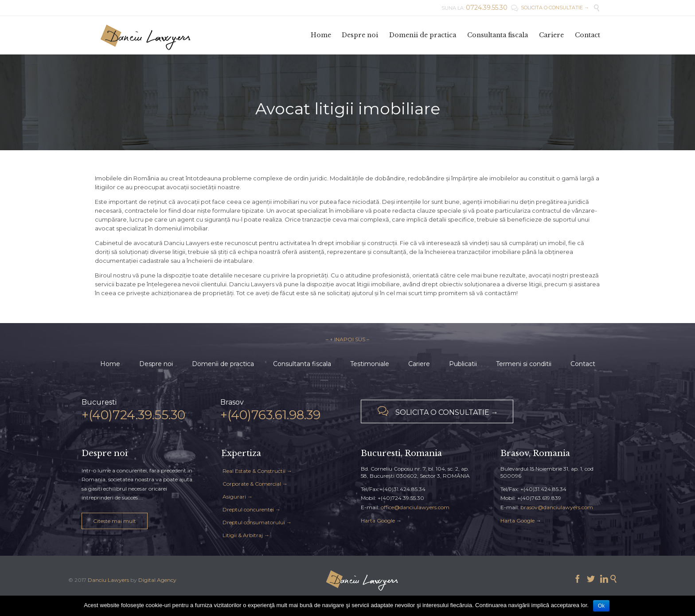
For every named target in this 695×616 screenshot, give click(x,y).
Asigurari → (238, 497)
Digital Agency (157, 580)
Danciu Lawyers (108, 580)
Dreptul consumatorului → (257, 522)
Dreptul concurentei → (252, 509)
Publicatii (463, 364)
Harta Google (378, 520)
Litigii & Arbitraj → (246, 535)
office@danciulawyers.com (415, 507)
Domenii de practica (223, 364)
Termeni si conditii (524, 364)
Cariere (419, 364)
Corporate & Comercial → (255, 484)
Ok (601, 606)
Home (110, 364)
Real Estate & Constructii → (257, 471)
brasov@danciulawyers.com (557, 507)
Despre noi (156, 364)
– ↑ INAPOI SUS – (347, 339)
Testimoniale (370, 364)
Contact (583, 364)
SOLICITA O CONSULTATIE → (550, 8)
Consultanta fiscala (302, 364)
